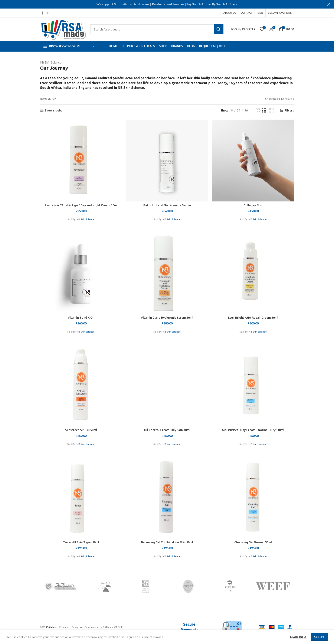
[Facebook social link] (42, 13)
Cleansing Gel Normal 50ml (253, 542)
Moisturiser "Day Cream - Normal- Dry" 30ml (253, 430)
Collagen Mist (253, 205)
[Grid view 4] (271, 111)
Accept (319, 637)
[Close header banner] (329, 4)
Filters (289, 110)
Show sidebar (54, 110)
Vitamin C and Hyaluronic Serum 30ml (167, 318)
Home (44, 99)
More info (298, 637)
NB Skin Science (86, 219)
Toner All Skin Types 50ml (81, 542)
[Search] (157, 29)
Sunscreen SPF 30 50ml (81, 430)
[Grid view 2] (258, 111)
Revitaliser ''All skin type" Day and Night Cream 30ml (81, 205)
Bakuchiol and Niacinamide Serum (167, 205)
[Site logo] (63, 29)
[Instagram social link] (47, 13)
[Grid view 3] (264, 111)
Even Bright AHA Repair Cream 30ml (253, 318)
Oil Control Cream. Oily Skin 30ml (167, 430)
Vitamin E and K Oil (81, 318)
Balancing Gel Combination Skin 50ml (167, 542)
